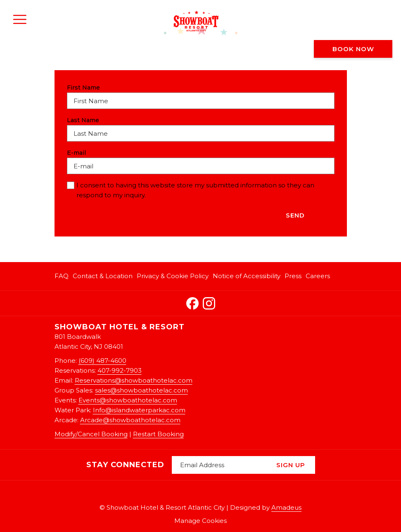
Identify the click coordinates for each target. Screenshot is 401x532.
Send (295, 215)
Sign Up (291, 465)
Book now (353, 49)
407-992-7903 (120, 370)
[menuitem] (63, 276)
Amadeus (286, 507)
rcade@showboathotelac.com (133, 420)
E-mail (78, 153)
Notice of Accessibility (247, 276)
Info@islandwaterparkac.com (139, 410)
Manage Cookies (200, 521)
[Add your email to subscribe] (219, 465)
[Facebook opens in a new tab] (192, 302)
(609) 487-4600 (102, 361)
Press (293, 276)
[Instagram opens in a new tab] (209, 302)
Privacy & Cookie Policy (173, 276)
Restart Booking (158, 434)
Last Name (83, 120)
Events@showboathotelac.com (128, 400)
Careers (318, 276)
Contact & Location (103, 276)
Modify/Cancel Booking (91, 434)
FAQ (62, 276)
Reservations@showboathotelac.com (134, 380)
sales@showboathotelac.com (141, 390)
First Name (83, 87)
